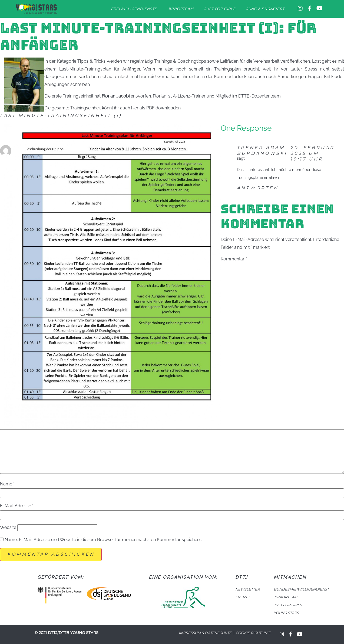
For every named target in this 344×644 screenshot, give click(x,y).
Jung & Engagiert (265, 9)
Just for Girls (220, 9)
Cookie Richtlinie (253, 633)
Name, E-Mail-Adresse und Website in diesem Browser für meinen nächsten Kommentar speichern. (103, 540)
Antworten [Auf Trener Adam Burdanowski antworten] (258, 188)
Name (7, 484)
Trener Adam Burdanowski (262, 150)
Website (8, 528)
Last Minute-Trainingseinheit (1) (61, 115)
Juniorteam (181, 9)
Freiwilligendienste (134, 9)
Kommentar (234, 259)
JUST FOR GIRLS (288, 605)
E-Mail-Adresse (17, 506)
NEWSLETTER (247, 589)
